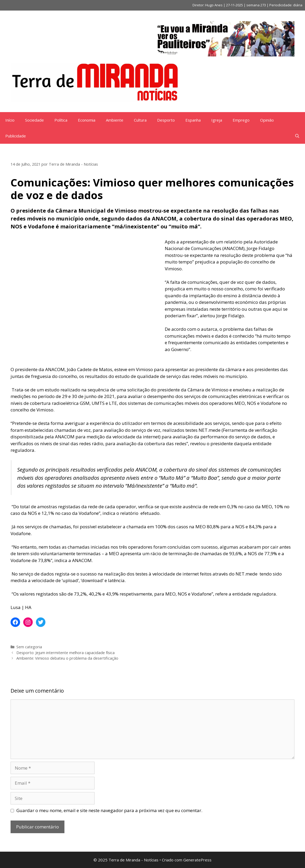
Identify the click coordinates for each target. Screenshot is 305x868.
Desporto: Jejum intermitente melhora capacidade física (65, 653)
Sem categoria (29, 647)
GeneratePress (197, 860)
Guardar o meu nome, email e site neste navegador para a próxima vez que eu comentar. (109, 810)
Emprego (241, 120)
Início (10, 120)
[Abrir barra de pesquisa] (297, 136)
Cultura (140, 120)
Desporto (166, 120)
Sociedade (34, 120)
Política (61, 120)
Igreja (217, 120)
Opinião (267, 120)
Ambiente (115, 120)
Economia (87, 120)
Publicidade (16, 136)
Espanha (193, 120)
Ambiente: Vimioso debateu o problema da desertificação (67, 658)
